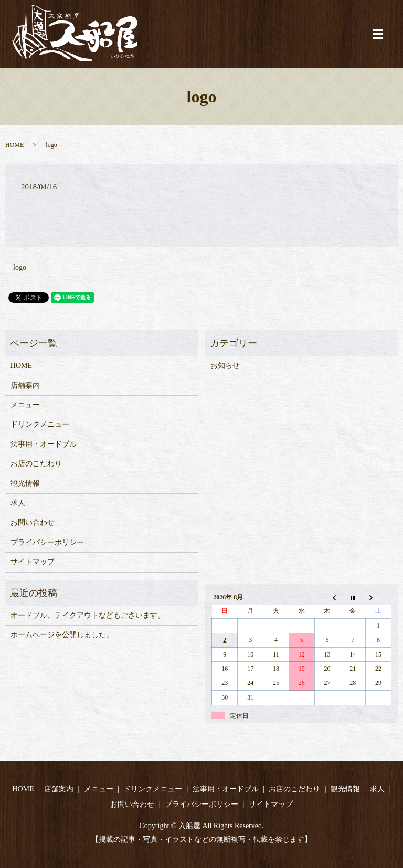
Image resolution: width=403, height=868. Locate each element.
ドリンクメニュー (40, 424)
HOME (14, 145)
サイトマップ (33, 562)
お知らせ (225, 366)
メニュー (25, 405)
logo (20, 267)
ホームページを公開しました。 (62, 635)
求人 (18, 503)
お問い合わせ (33, 522)
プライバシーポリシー (47, 542)
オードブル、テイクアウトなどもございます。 (88, 615)
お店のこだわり (36, 464)
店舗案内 (25, 385)
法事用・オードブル (44, 444)
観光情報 (25, 484)
